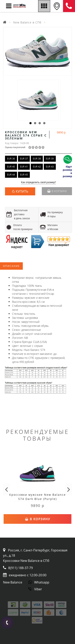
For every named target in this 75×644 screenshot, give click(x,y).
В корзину (57, 191)
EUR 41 (24, 167)
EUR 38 (37, 159)
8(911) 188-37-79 (20, 568)
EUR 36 (11, 159)
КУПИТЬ (22, 191)
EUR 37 (24, 159)
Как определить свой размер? (38, 182)
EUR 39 (50, 159)
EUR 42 (37, 167)
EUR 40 (11, 167)
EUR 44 (11, 175)
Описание (11, 266)
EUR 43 (50, 167)
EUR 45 (24, 175)
